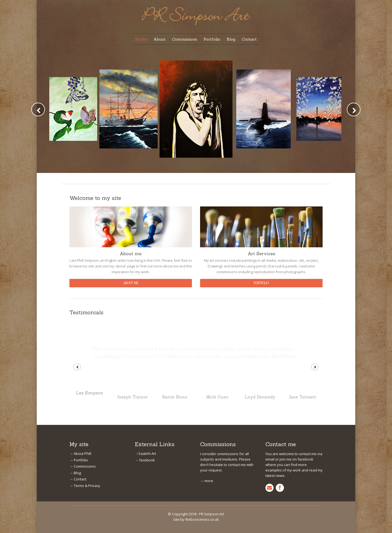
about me (131, 283)
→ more (206, 421)
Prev (38, 109)
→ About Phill (80, 399)
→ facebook (143, 405)
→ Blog (75, 418)
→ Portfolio (78, 405)
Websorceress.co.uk (201, 464)
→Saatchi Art (144, 399)
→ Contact (77, 424)
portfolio (261, 283)
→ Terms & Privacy (84, 431)
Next (354, 109)
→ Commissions (81, 412)
